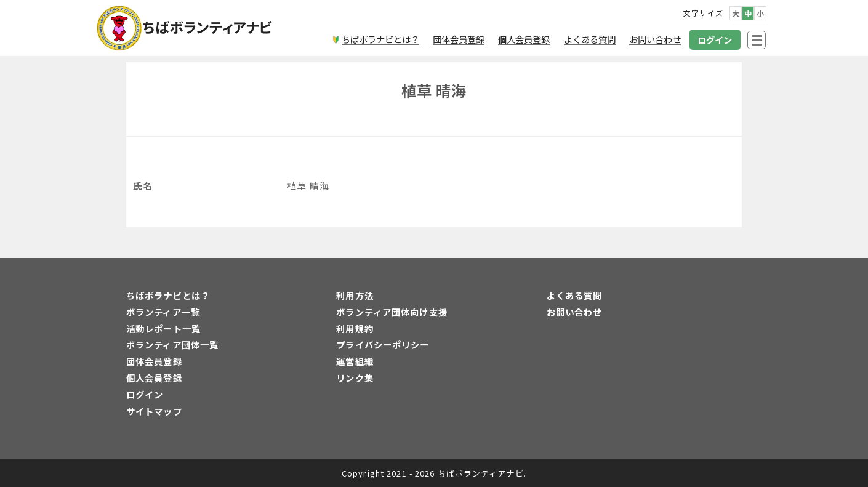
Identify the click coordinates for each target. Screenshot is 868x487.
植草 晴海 (434, 90)
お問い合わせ (575, 312)
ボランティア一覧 (163, 312)
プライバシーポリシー (383, 344)
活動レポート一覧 (163, 328)
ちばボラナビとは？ (168, 295)
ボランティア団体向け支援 (392, 312)
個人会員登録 (154, 378)
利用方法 (355, 295)
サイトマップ (154, 411)
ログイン (145, 394)
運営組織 (355, 361)
